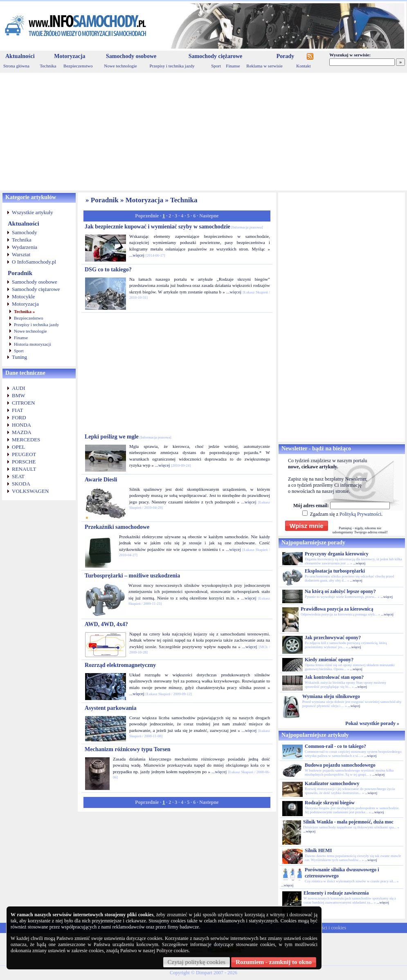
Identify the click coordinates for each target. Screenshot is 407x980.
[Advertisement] (203, 132)
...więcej (137, 255)
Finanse (233, 66)
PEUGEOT (24, 454)
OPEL (19, 447)
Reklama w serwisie (264, 66)
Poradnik (20, 273)
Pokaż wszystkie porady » (372, 723)
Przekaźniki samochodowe (117, 527)
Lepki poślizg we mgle (128, 437)
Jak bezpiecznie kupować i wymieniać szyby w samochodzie (174, 227)
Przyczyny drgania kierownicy (337, 554)
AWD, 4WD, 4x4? (106, 624)
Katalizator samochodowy (332, 783)
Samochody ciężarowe (216, 56)
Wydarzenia (25, 247)
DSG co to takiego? (108, 270)
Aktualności (20, 56)
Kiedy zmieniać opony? (329, 660)
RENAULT (24, 469)
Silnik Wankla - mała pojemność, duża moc (348, 822)
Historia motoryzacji (33, 344)
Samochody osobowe (131, 56)
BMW (19, 395)
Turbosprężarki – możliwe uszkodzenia (132, 576)
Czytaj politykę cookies (197, 962)
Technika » (24, 311)
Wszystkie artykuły (33, 212)
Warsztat (21, 254)
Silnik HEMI (318, 850)
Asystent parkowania (110, 708)
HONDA (21, 425)
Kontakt (303, 66)
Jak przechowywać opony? (333, 638)
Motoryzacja (70, 56)
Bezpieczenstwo (78, 66)
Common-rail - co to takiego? (335, 746)
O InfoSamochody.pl (34, 262)
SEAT (18, 476)
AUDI (19, 388)
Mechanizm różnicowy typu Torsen (128, 749)
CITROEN (23, 403)
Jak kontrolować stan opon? (334, 677)
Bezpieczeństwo (28, 318)
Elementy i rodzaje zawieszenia (336, 893)
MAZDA (22, 432)
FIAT (17, 410)
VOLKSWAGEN (30, 491)
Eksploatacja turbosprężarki (335, 571)
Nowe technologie (120, 66)
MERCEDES (26, 440)
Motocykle (23, 296)
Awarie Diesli (101, 480)
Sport (216, 66)
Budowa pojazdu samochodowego (340, 765)
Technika (48, 66)
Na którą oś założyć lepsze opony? (340, 591)
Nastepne (209, 216)
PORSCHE (24, 462)
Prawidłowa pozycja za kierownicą (337, 609)
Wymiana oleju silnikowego (331, 696)
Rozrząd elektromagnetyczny (120, 665)
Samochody (24, 232)
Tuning (19, 357)
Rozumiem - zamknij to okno (274, 962)
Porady (286, 56)
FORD (19, 417)
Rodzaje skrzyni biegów (330, 803)
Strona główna (16, 66)
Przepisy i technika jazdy (172, 66)
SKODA (21, 484)
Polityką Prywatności (360, 514)
